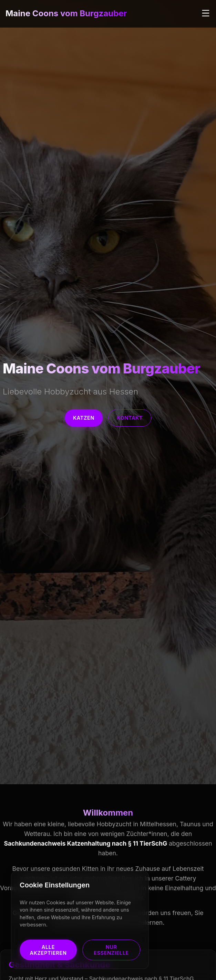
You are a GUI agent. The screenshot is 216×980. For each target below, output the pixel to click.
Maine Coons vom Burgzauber (66, 13)
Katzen (84, 418)
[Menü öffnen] (206, 14)
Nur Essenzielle (111, 950)
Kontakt (130, 418)
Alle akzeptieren (48, 950)
